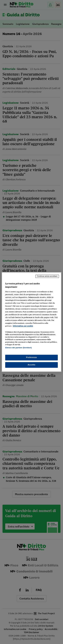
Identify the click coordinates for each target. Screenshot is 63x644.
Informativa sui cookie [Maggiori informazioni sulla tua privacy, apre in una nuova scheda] (23, 326)
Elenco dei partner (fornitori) (18, 348)
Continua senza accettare (47, 276)
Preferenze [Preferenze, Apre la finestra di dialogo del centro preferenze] (32, 357)
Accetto (32, 365)
